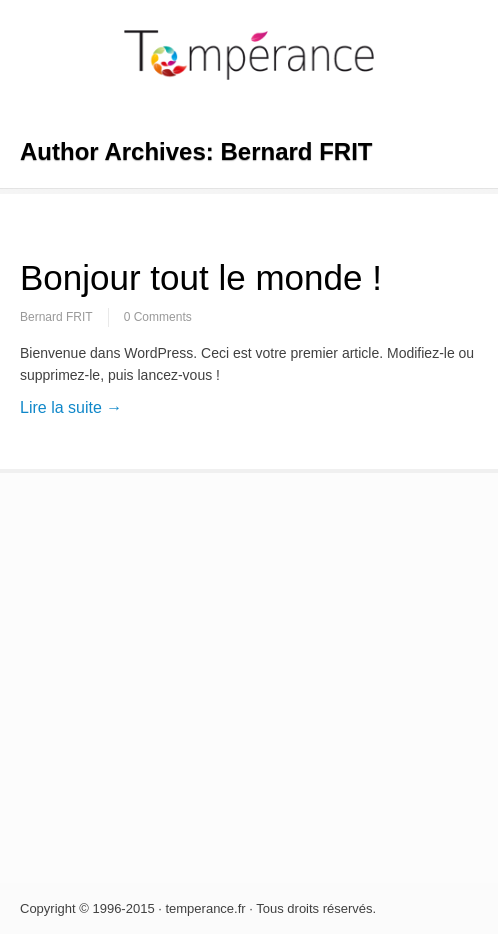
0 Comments (158, 317)
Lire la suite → (71, 407)
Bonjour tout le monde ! (201, 277)
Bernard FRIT (56, 317)
